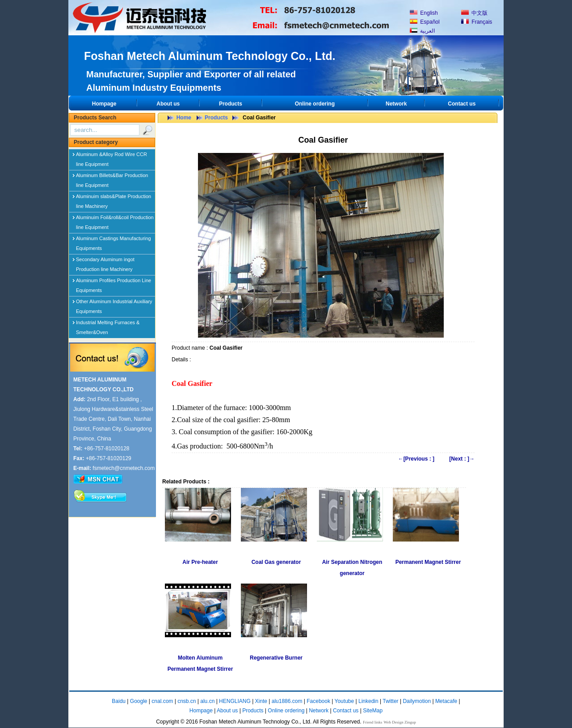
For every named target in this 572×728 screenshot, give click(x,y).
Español (425, 22)
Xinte (261, 701)
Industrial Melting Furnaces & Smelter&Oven (108, 324)
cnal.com (162, 701)
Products (231, 104)
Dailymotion (417, 701)
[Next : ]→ (462, 459)
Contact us (462, 104)
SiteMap (373, 711)
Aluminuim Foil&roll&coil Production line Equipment (115, 219)
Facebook (318, 701)
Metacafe (446, 701)
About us (168, 104)
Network (396, 104)
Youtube (345, 701)
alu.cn (207, 701)
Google (139, 701)
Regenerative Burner (276, 658)
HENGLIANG (235, 701)
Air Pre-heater (200, 562)
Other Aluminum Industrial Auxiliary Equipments (114, 303)
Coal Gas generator (276, 562)
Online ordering (315, 104)
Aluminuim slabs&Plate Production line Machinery (114, 198)
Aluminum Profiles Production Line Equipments (114, 282)
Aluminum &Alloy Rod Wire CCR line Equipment (111, 156)
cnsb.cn (187, 701)
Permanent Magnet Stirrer (428, 562)
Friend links (372, 722)
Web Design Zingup (400, 722)
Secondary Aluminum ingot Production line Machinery (105, 261)
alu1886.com (287, 701)
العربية (422, 31)
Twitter (390, 701)
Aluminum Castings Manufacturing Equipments (114, 240)
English (424, 13)
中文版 (474, 13)
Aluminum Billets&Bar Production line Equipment (112, 177)
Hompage (104, 104)
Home (184, 118)
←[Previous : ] (416, 459)
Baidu (119, 701)
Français (477, 22)
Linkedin (368, 701)
